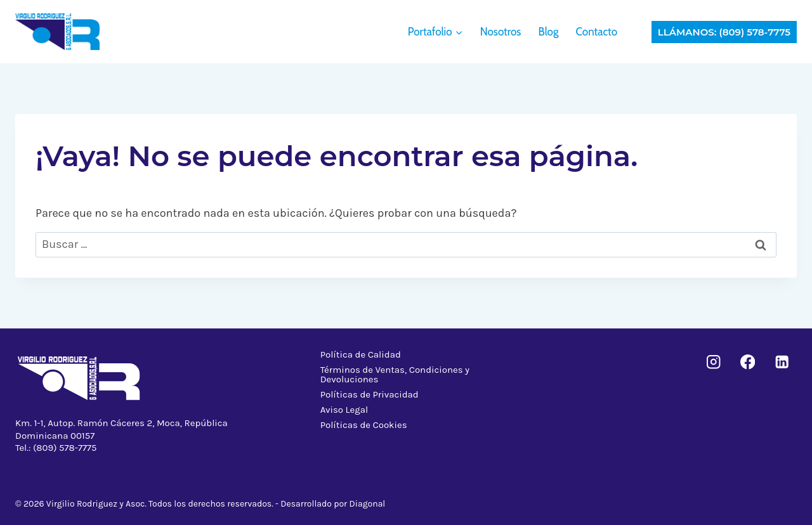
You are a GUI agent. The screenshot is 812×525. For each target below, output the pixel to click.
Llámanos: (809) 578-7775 (724, 32)
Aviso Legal (344, 410)
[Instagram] (714, 362)
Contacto (597, 32)
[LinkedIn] (782, 362)
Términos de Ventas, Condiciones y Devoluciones (395, 374)
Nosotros (501, 32)
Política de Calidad (361, 354)
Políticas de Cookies (364, 425)
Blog (549, 32)
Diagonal (368, 504)
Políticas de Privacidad (370, 394)
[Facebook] (748, 362)
